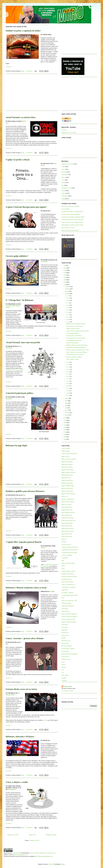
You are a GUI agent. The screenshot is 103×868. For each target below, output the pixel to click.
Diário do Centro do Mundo (68, 563)
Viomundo (64, 681)
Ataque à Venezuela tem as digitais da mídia (72, 222)
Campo (63, 167)
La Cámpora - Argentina (67, 593)
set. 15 (68, 369)
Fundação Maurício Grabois (68, 571)
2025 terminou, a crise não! (68, 228)
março (67, 410)
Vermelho (52, 591)
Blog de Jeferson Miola (67, 488)
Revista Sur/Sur (65, 657)
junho (66, 403)
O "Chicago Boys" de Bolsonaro (20, 300)
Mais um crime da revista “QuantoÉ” (71, 206)
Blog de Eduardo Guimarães (68, 472)
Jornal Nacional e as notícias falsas (21, 117)
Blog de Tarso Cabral (67, 534)
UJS (63, 673)
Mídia (63, 183)
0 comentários (29, 71)
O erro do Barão (65, 209)
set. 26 (68, 305)
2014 (65, 425)
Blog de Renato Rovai (67, 526)
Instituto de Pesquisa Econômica (69, 576)
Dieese (63, 566)
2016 (65, 420)
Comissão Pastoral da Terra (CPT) (70, 547)
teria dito (45, 720)
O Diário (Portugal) (66, 603)
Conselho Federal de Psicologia (69, 553)
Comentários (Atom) (34, 840)
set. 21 (68, 317)
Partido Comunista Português (69, 622)
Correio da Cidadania (67, 555)
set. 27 (68, 303)
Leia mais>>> (9, 67)
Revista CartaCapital (67, 646)
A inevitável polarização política (19, 393)
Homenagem (65, 175)
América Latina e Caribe (67, 164)
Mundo (63, 191)
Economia (64, 172)
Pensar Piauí (65, 630)
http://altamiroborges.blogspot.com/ (44, 856)
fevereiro (67, 413)
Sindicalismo (65, 196)
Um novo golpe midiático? (17, 256)
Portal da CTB (65, 633)
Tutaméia (64, 667)
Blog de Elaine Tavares (67, 475)
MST (63, 598)
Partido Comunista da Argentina (69, 617)
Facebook (64, 130)
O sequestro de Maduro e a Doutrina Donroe (72, 212)
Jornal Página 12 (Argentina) (69, 587)
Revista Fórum (65, 651)
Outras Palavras (65, 611)
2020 (65, 280)
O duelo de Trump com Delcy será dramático (72, 220)
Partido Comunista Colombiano (69, 614)
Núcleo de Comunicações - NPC (69, 601)
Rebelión (64, 638)
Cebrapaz (64, 542)
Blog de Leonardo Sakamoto (68, 494)
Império (63, 177)
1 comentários (29, 775)
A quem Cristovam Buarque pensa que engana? (26, 207)
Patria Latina (65, 627)
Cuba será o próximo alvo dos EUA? (70, 230)
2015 (65, 423)
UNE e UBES (65, 675)
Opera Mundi (65, 609)
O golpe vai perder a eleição (18, 160)
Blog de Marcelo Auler (67, 510)
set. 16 (68, 367)
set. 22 (68, 315)
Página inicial (32, 835)
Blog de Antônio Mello (67, 462)
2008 (65, 439)
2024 (65, 270)
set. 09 (68, 384)
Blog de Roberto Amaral (67, 531)
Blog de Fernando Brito (67, 483)
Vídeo (63, 199)
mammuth (51, 864)
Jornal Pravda (65, 590)
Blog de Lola (65, 496)
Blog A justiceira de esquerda (69, 459)
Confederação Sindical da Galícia (70, 550)
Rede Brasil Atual (66, 641)
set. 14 (68, 372)
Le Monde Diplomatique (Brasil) (70, 595)
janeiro (67, 415)
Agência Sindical (66, 451)
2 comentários (29, 249)
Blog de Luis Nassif (66, 504)
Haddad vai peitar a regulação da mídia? (23, 31)
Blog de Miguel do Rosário (68, 512)
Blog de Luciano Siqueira (68, 502)
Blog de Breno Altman (67, 467)
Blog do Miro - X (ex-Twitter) (69, 133)
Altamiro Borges (68, 686)
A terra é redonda (66, 448)
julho (66, 401)
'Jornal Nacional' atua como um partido (23, 342)
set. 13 (68, 374)
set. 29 (68, 298)
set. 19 (68, 322)
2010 (65, 434)
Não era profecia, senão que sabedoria (71, 214)
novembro (67, 289)
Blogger (63, 864)
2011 (65, 432)
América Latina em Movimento (69, 454)
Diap (63, 560)
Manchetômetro (12, 789)
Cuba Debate (65, 558)
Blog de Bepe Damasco (67, 464)
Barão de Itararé (65, 456)
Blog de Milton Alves (67, 515)
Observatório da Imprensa (68, 606)
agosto (67, 398)
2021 (65, 277)
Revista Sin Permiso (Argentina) (69, 654)
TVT (63, 670)
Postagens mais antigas (51, 835)
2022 (65, 275)
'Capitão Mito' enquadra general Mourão (24, 542)
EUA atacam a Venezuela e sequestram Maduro (73, 217)
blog (24, 495)
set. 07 (68, 388)
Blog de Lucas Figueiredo (68, 499)
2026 (65, 266)
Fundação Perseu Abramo (68, 574)
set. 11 (68, 379)
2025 (65, 268)
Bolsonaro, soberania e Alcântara (20, 737)
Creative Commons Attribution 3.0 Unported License (42, 853)
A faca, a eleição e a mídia (17, 782)
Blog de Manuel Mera (67, 507)
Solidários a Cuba (66, 659)
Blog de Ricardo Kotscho (68, 528)
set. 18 (68, 362)
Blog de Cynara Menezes (68, 470)
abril (66, 408)
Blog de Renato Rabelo (67, 523)
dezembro (67, 287)
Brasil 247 (64, 539)
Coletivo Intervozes (66, 545)
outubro (67, 291)
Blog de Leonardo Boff (67, 491)
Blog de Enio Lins (66, 478)
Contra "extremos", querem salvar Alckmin (25, 638)
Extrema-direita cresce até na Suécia (21, 689)
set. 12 (68, 376)
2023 (65, 273)
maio (66, 406)
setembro (67, 294)
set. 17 (68, 365)
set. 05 (68, 391)
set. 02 (68, 395)
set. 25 (68, 308)
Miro (63, 185)
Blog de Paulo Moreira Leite (68, 520)
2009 (65, 437)
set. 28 (68, 300)
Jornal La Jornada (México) (68, 584)
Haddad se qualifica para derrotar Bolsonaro (25, 491)
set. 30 (68, 296)
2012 (65, 430)
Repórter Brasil (65, 643)
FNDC (63, 568)
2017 (65, 418)
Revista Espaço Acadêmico (68, 649)
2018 (65, 285)
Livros (63, 180)
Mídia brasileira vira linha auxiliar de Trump (72, 225)
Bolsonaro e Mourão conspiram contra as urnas (26, 588)
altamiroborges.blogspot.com (20, 855)
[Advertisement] (32, 93)
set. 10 (68, 381)
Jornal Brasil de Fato (67, 579)
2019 (65, 282)
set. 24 (68, 310)
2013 (65, 427)
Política (63, 193)
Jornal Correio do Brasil (67, 582)
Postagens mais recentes (13, 835)
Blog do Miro (7, 853)
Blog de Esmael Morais (67, 480)
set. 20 (68, 319)
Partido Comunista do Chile (68, 619)
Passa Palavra (65, 625)
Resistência (9, 399)
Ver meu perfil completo (67, 691)
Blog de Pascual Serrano (67, 518)
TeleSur (63, 665)
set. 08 (68, 386)
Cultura (63, 169)
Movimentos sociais (66, 188)
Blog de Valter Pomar (67, 536)
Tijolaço (43, 548)
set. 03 (68, 393)
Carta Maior (44, 262)
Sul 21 (63, 662)
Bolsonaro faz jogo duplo (16, 445)
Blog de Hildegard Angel (68, 486)
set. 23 (68, 312)
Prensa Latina (65, 635)
